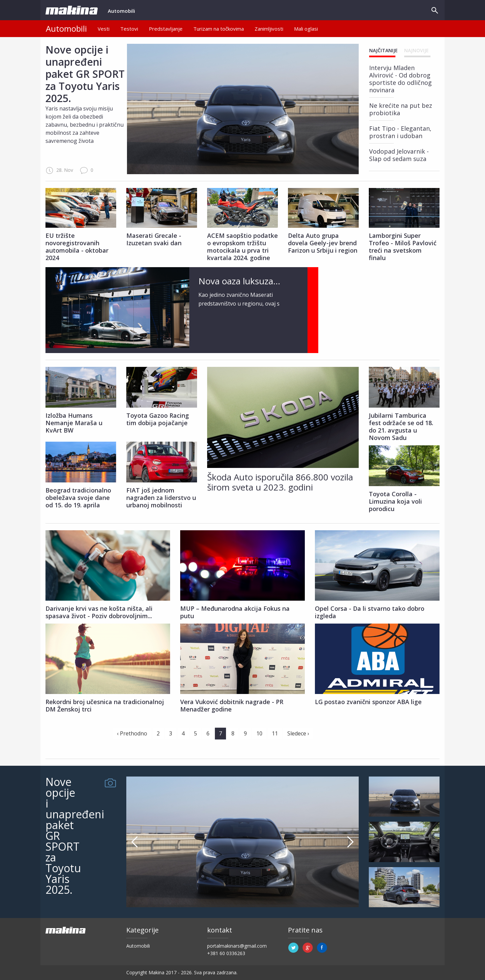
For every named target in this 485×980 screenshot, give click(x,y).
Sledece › (298, 733)
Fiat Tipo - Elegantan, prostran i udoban (400, 132)
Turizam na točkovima (219, 29)
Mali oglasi (306, 29)
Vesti (104, 29)
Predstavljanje (166, 29)
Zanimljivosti (269, 29)
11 (275, 733)
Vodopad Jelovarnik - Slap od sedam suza (399, 155)
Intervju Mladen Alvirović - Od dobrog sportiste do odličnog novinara (400, 79)
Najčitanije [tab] (383, 50)
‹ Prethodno (132, 733)
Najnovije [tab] (416, 50)
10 (259, 733)
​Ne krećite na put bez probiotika (401, 109)
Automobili (121, 14)
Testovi (129, 29)
